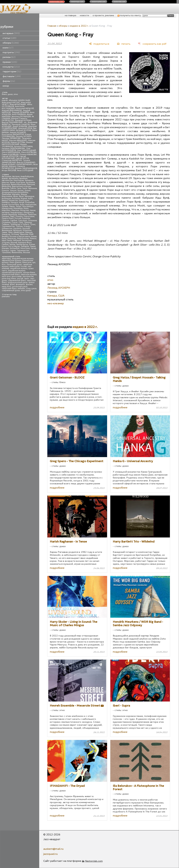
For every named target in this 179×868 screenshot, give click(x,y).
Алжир (5, 178)
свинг (27, 279)
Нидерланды (17, 213)
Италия (24, 199)
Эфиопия (24, 234)
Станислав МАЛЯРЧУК (12, 160)
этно (16, 94)
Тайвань (6, 224)
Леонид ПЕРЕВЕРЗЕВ (11, 138)
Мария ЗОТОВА (18, 142)
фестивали (12, 76)
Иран (21, 196)
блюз (4, 94)
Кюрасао (12, 238)
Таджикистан (23, 251)
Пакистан (32, 215)
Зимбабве (6, 194)
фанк (12, 284)
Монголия (25, 248)
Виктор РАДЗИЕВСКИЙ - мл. (14, 122)
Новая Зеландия (9, 215)
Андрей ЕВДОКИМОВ (12, 110)
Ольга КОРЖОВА (29, 152)
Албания (17, 240)
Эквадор (6, 234)
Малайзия (18, 208)
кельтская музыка (29, 275)
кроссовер (17, 276)
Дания (27, 191)
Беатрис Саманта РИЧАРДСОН (14, 119)
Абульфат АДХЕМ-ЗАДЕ (20, 100)
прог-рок (6, 276)
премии (10, 62)
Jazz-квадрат (18, 12)
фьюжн (29, 284)
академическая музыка (23, 259)
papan (5, 100)
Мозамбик (15, 248)
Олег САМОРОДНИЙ (26, 150)
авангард (6, 259)
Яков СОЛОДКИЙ (25, 170)
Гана (19, 188)
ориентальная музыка (12, 273)
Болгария (21, 183)
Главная (52, 26)
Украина (17, 229)
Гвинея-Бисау (22, 245)
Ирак (16, 196)
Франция (17, 230)
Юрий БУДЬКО (9, 164)
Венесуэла (6, 186)
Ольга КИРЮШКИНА (11, 152)
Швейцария (19, 232)
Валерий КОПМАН (23, 120)
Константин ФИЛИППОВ (13, 134)
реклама (6, 297)
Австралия (7, 177)
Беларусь (29, 180)
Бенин (13, 183)
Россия (18, 218)
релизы (9, 57)
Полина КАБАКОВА (28, 155)
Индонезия (7, 196)
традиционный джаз (18, 283)
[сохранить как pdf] (152, 44)
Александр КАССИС (11, 102)
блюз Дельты (15, 262)
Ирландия (29, 196)
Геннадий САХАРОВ (21, 125)
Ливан (12, 207)
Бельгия (5, 183)
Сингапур (23, 221)
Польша (19, 216)
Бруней (14, 243)
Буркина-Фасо (25, 243)
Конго (5, 246)
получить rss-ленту (129, 15)
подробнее (57, 407)
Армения (23, 178)
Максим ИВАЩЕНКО (18, 140)
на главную (71, 15)
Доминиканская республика (15, 192)
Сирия (13, 251)
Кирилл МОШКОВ (18, 132)
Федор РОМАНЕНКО (26, 162)
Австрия (16, 177)
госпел (24, 267)
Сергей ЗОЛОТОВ (10, 156)
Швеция (29, 232)
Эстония (15, 234)
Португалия (29, 216)
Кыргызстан (31, 205)
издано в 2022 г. (79, 26)
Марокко (6, 210)
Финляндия (7, 230)
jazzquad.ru (50, 854)
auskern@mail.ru (53, 849)
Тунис (33, 224)
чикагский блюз (9, 289)
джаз (10, 94)
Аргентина (14, 178)
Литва (18, 207)
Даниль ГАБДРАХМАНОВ (26, 168)
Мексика (15, 210)
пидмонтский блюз (11, 275)
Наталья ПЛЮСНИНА (23, 147)
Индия (24, 194)
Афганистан (7, 180)
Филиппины (17, 253)
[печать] (124, 44)
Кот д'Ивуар (14, 246)
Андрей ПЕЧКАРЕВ (20, 112)
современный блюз (17, 281)
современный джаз (11, 291)
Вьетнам (6, 188)
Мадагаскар (23, 238)
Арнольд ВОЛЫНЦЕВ (21, 117)
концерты (11, 67)
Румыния (26, 218)
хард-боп (6, 287)
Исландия (6, 199)
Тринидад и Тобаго (20, 224)
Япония (27, 253)
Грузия (20, 191)
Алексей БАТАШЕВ (18, 104)
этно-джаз (26, 291)
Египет (32, 245)
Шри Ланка (7, 240)
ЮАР (31, 234)
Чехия (4, 232)
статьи (9, 38)
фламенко (20, 284)
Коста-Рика (14, 205)
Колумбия (30, 202)
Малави (5, 248)
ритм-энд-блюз (9, 279)
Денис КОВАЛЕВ (20, 126)
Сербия (14, 221)
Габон (13, 188)
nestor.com (56, 2)
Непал (33, 210)
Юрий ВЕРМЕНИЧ (24, 164)
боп (4, 265)
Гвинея (12, 245)
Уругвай (26, 229)
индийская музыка (17, 271)
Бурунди (6, 185)
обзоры (11, 43)
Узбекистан (7, 229)
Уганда (27, 226)
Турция (19, 226)
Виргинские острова (22, 186)
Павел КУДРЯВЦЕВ (10, 155)
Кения (34, 237)
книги (8, 48)
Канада (14, 202)
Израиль (16, 194)
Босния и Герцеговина (20, 237)
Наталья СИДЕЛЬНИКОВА (14, 148)
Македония (7, 208)
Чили (10, 232)
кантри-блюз (29, 273)
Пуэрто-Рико (8, 218)
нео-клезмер (56, 303)
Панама (5, 216)
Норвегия (22, 215)
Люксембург (28, 207)
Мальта (33, 238)
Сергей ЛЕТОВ (22, 158)
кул (34, 262)
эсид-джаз (31, 289)
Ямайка (5, 237)
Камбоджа (24, 200)
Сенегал (5, 221)
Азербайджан (27, 177)
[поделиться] (99, 44)
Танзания (6, 253)
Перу (12, 216)
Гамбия (5, 245)
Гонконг (5, 191)
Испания (16, 199)
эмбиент (21, 289)
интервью (11, 33)
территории (12, 72)
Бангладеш (19, 180)
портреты (11, 52)
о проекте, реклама (103, 15)
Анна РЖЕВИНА (19, 114)
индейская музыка (19, 268)
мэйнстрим (14, 267)
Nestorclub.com (94, 861)
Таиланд (28, 223)
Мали (26, 208)
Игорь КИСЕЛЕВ (9, 170)
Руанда (5, 251)
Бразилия (30, 183)
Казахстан (13, 200)
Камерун (6, 202)
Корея (5, 205)
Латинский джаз (14, 265)
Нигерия (6, 213)
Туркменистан (8, 226)
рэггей (20, 279)
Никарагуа (29, 213)
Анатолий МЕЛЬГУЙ (25, 109)
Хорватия (27, 230)
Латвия (5, 207)
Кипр (4, 238)
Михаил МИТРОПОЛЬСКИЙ (17, 143)
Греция (13, 191)
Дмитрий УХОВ (25, 128)
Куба (22, 205)
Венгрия (31, 185)
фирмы (9, 81)
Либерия (25, 246)
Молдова (25, 210)
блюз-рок (27, 262)
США (21, 223)
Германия (32, 188)
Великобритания (19, 185)
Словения (6, 223)
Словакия (32, 221)
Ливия (33, 246)
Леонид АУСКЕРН (24, 136)
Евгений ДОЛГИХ (24, 130)
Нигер (34, 248)
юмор (6, 86)
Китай (22, 202)
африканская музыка (12, 260)
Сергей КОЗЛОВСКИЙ (14, 157)
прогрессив (28, 276)
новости (84, 15)
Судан (15, 223)
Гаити (25, 188)
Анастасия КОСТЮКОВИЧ (13, 107)
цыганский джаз (20, 287)
